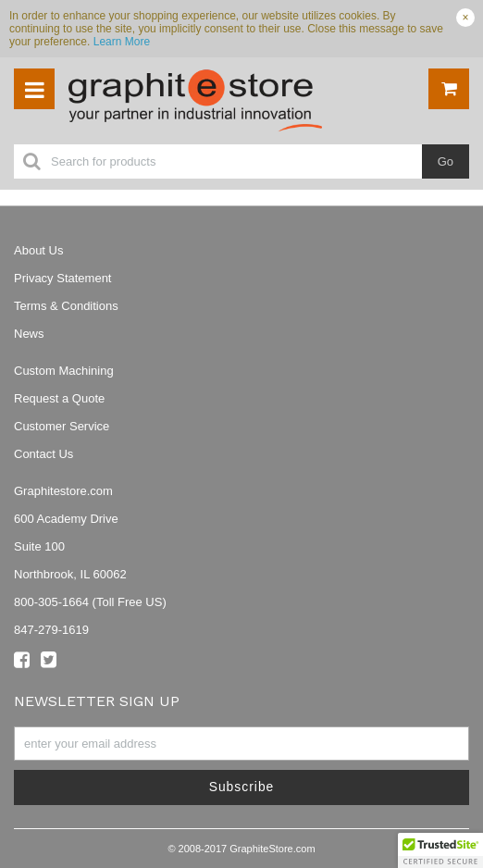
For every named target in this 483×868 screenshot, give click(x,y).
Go (446, 161)
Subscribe (242, 787)
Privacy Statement (63, 278)
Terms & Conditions (66, 306)
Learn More (122, 42)
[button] (440, 850)
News (29, 334)
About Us (38, 250)
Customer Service (62, 426)
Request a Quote (59, 398)
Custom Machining (64, 371)
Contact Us (43, 454)
